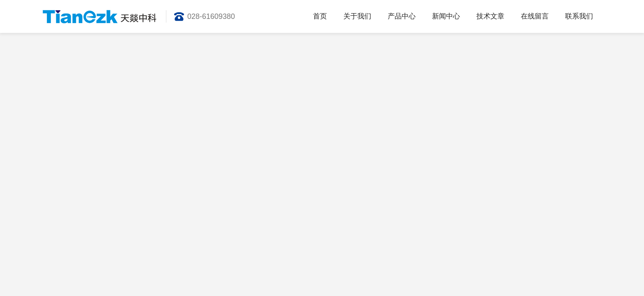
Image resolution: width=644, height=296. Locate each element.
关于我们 (357, 16)
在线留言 (535, 16)
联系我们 (579, 16)
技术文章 (490, 16)
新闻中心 (446, 16)
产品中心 (402, 16)
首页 (320, 16)
